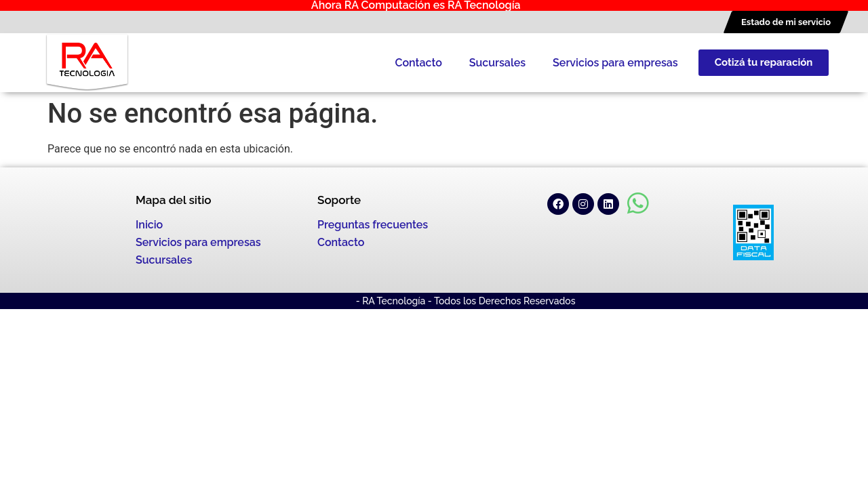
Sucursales (497, 63)
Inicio (149, 225)
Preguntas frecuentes (373, 225)
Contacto (419, 63)
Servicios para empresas (615, 63)
